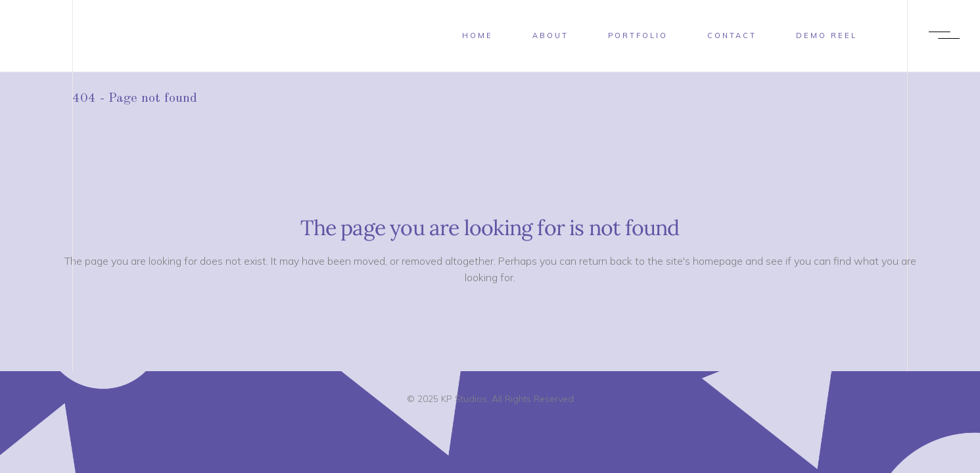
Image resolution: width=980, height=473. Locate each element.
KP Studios (464, 399)
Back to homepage (490, 333)
